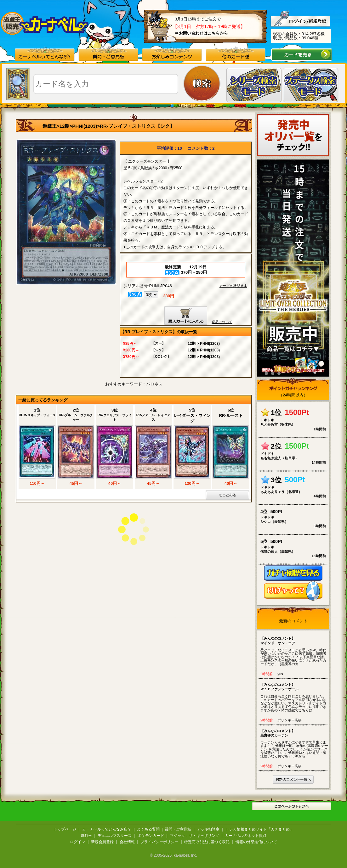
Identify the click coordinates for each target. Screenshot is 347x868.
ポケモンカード (151, 836)
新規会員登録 (102, 842)
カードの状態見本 (233, 286)
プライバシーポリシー (159, 842)
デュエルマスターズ (115, 836)
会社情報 (127, 842)
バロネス (154, 384)
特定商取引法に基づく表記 (207, 842)
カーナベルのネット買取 (246, 836)
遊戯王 (50, 126)
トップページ (65, 829)
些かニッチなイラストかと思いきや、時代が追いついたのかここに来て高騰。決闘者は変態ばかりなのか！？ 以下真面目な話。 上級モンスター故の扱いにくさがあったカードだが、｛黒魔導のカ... (295, 651)
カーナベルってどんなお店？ (107, 829)
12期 (65, 126)
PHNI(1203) (85, 126)
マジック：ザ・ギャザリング (195, 836)
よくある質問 (148, 829)
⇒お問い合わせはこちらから (201, 33)
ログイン (77, 842)
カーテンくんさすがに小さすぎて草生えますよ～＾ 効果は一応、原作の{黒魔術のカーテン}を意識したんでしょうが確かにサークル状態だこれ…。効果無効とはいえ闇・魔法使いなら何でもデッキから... (295, 743)
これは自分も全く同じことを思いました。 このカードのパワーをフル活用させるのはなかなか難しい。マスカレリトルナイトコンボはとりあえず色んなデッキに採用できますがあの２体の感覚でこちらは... (295, 697)
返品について (222, 322)
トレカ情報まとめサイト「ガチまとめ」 (259, 829)
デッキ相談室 (208, 829)
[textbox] (106, 84)
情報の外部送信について (256, 842)
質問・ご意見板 (178, 829)
